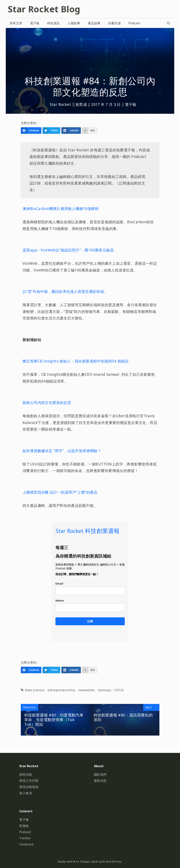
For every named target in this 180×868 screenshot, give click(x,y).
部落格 (24, 826)
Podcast (134, 23)
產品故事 (94, 23)
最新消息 (100, 781)
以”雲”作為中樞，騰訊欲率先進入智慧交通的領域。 (65, 291)
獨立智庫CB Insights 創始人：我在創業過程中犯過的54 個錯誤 (76, 361)
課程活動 (26, 774)
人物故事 (74, 23)
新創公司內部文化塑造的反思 (47, 402)
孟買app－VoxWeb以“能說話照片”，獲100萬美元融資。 (70, 250)
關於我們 (100, 774)
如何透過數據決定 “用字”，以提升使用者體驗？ (62, 451)
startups (105, 690)
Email (59, 584)
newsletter (86, 690)
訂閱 (90, 621)
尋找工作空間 (29, 781)
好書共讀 (115, 23)
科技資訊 (54, 23)
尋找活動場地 (29, 787)
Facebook (26, 844)
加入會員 (26, 793)
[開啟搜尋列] (168, 23)
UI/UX (119, 690)
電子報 (35, 23)
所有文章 (16, 23)
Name (60, 600)
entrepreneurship (61, 690)
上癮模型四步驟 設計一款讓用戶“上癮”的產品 (60, 492)
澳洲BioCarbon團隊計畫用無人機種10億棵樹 (61, 209)
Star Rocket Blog (44, 9)
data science (35, 690)
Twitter (25, 838)
